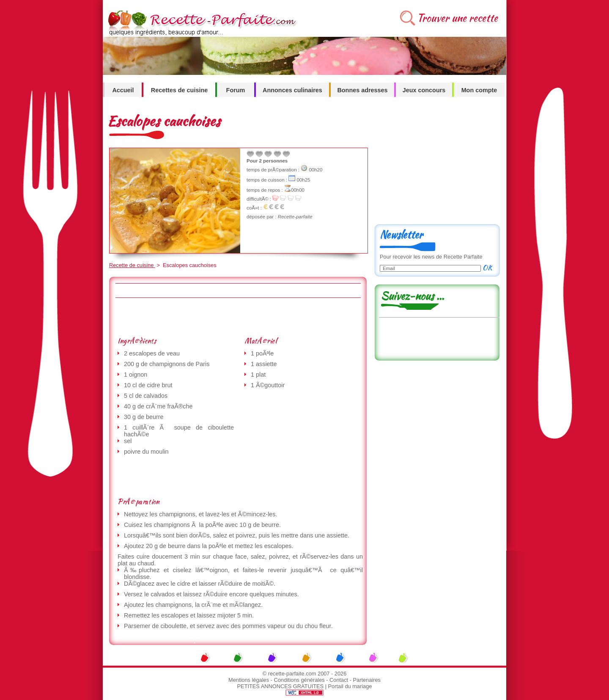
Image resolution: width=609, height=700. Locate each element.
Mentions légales (249, 680)
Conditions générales (299, 680)
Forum (236, 90)
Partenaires (367, 680)
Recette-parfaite (295, 217)
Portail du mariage (350, 686)
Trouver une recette (457, 18)
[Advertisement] (238, 317)
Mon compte (479, 90)
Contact (339, 680)
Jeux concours (424, 90)
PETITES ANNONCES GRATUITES (281, 686)
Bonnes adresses (362, 90)
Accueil (123, 90)
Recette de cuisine (132, 265)
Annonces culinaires (292, 90)
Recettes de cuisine (179, 90)
